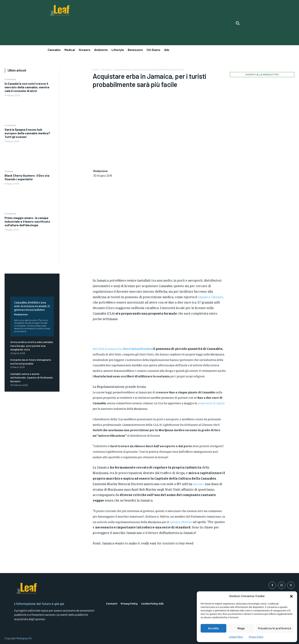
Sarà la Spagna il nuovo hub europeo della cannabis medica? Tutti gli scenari (27, 133)
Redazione (21, 314)
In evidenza (10, 79)
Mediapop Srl (24, 638)
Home (96, 69)
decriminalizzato (137, 348)
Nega (241, 628)
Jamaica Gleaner (210, 297)
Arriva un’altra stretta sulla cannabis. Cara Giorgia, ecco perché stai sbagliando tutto (32, 346)
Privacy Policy (256, 637)
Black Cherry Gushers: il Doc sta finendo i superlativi (27, 177)
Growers (9, 171)
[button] (291, 596)
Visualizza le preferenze (274, 628)
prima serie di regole (211, 403)
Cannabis (106, 69)
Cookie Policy (236, 637)
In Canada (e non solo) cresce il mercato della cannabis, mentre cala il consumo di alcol (27, 87)
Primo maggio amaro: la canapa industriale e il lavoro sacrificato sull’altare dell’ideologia (27, 221)
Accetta (213, 628)
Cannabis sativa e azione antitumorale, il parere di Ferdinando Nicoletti (32, 378)
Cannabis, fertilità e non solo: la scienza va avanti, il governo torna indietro (32, 306)
